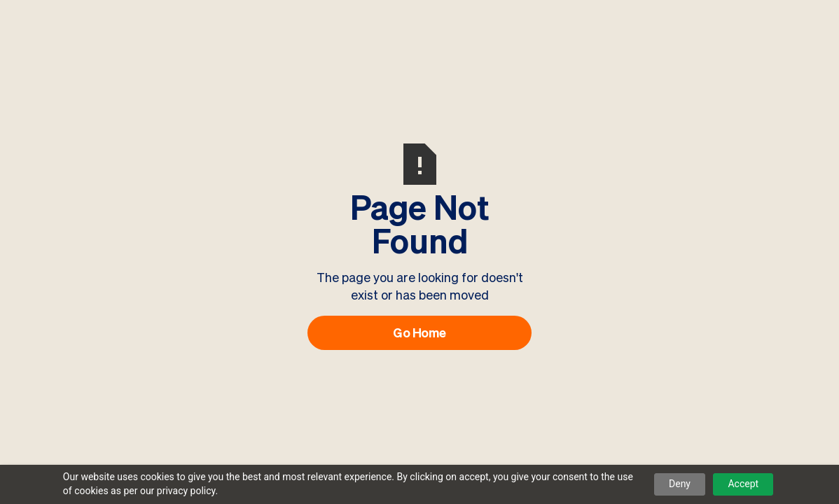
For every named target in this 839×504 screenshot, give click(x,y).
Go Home (419, 332)
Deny (680, 484)
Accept (743, 484)
